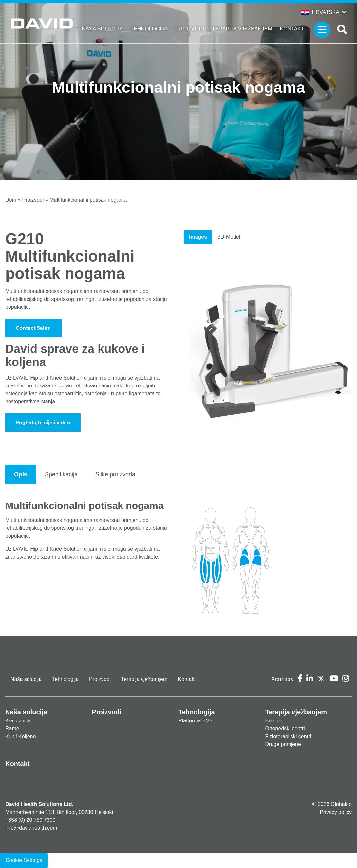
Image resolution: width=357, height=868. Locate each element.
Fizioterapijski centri (288, 736)
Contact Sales (33, 328)
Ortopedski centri (285, 729)
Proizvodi (190, 29)
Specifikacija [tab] (61, 474)
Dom (11, 200)
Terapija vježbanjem (242, 29)
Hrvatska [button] (320, 12)
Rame (12, 729)
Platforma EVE (196, 721)
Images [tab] (198, 237)
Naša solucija (102, 29)
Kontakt (292, 29)
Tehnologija (149, 29)
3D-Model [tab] (229, 237)
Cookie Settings (24, 860)
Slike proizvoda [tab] (115, 474)
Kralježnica (18, 721)
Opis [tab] (21, 474)
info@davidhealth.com (31, 828)
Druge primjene (283, 744)
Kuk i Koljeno (20, 736)
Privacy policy (336, 812)
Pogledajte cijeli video (43, 422)
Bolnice (274, 721)
